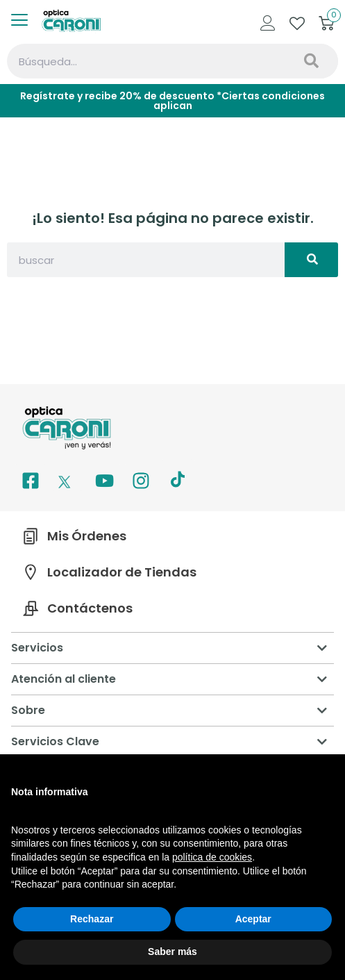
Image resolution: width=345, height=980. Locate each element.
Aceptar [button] (253, 919)
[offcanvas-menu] (25, 21)
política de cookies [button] (212, 857)
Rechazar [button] (92, 919)
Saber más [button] (172, 952)
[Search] (310, 61)
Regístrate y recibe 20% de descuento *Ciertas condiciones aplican (172, 101)
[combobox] (144, 61)
